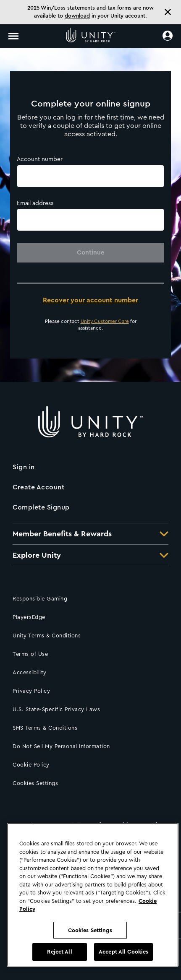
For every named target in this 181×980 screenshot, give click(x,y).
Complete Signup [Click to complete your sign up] (41, 507)
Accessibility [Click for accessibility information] (30, 672)
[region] (93, 895)
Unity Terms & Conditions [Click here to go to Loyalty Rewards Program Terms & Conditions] (47, 636)
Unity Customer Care (105, 321)
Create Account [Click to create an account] (38, 487)
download (77, 16)
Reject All (59, 952)
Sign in (24, 467)
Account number (40, 159)
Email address (35, 203)
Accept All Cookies (123, 952)
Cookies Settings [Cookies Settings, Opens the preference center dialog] (90, 930)
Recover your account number (90, 300)
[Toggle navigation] (13, 36)
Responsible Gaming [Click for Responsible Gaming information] (40, 599)
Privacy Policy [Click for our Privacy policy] (31, 691)
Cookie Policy (31, 765)
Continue (91, 253)
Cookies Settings (35, 783)
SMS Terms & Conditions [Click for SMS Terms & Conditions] (45, 728)
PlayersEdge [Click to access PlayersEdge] (29, 617)
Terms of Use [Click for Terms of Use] (30, 654)
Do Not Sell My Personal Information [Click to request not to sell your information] (61, 746)
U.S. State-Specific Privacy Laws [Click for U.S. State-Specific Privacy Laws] (56, 709)
